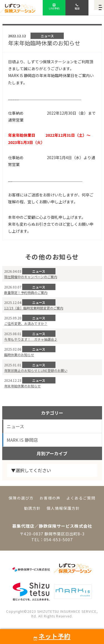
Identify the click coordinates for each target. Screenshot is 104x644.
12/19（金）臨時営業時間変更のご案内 (34, 308)
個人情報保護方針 (63, 508)
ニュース (15, 426)
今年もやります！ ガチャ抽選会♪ (31, 339)
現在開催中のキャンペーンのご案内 (31, 277)
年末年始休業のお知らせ (22, 386)
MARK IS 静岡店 (22, 440)
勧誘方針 (32, 508)
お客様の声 (50, 498)
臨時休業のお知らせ (19, 355)
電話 (77, 8)
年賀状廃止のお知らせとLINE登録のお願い (36, 370)
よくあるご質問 (81, 498)
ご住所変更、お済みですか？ (26, 323)
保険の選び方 (21, 498)
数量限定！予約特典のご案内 (26, 292)
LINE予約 (54, 8)
